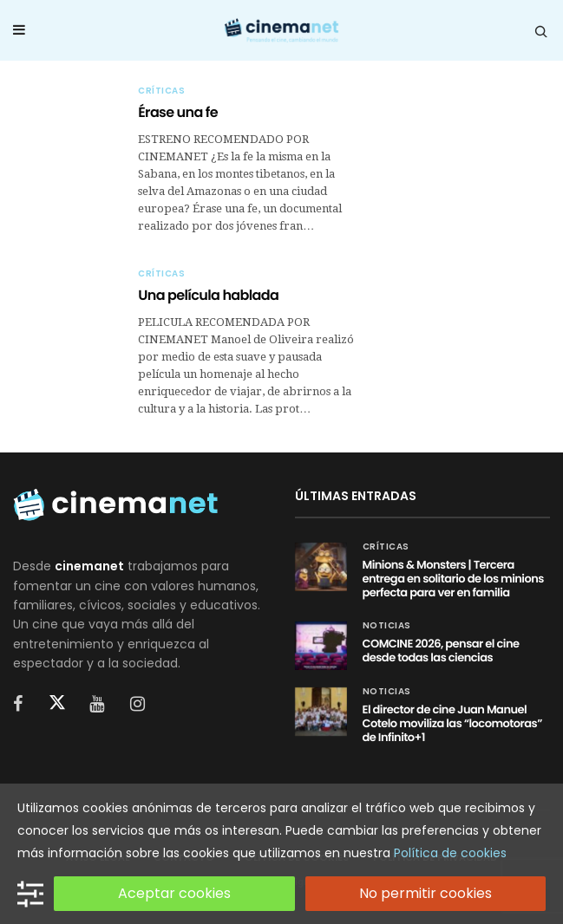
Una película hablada (208, 295)
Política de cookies (450, 853)
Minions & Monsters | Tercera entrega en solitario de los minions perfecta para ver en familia (453, 579)
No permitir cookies (426, 893)
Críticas (161, 91)
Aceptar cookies (174, 893)
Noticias (387, 626)
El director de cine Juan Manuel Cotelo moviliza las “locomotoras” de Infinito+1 (452, 723)
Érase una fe (178, 112)
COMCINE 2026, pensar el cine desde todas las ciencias (441, 651)
